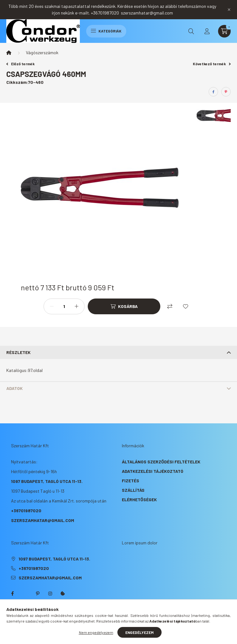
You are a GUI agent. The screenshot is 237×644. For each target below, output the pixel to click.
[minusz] (52, 306)
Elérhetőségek (139, 499)
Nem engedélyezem (96, 632)
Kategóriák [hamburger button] (106, 31)
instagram (50, 594)
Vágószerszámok (42, 52)
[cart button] (224, 31)
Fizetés (130, 481)
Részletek (18, 352)
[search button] (191, 31)
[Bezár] (229, 9)
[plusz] (76, 306)
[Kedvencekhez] (186, 306)
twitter (25, 594)
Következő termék (212, 64)
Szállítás (133, 490)
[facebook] (213, 92)
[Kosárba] (124, 306)
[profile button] (207, 31)
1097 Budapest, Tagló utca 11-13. (47, 481)
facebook (12, 594)
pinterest (38, 594)
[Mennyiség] (64, 306)
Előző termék (21, 64)
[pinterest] (226, 92)
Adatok (15, 388)
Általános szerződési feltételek (161, 462)
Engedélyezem (139, 632)
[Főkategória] (9, 53)
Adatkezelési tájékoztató (153, 471)
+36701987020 (26, 511)
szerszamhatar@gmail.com (43, 520)
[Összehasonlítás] (170, 306)
